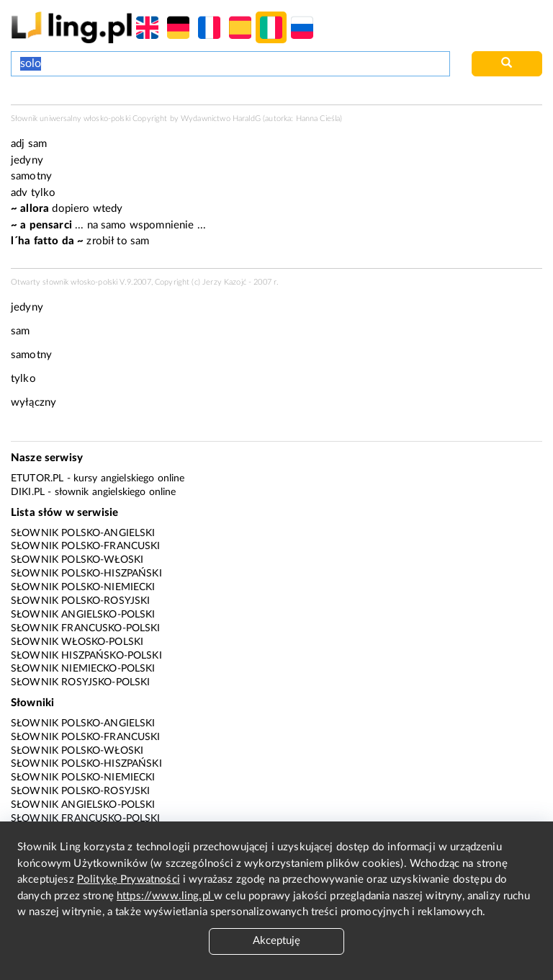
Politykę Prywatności (129, 879)
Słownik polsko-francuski (86, 546)
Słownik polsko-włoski (77, 560)
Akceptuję (276, 941)
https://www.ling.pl (165, 896)
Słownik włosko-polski (77, 642)
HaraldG (247, 119)
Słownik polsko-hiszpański (86, 574)
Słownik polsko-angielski (83, 533)
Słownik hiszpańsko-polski (86, 656)
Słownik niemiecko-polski (83, 669)
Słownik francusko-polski (86, 628)
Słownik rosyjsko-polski (80, 682)
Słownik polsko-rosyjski (80, 601)
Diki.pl (28, 492)
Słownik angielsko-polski (83, 615)
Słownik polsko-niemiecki (83, 587)
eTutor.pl (37, 478)
